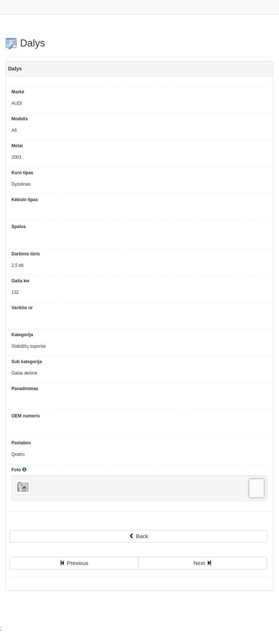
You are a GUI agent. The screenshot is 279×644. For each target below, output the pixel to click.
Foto (19, 470)
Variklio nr (22, 308)
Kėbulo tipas (25, 200)
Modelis (20, 119)
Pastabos (21, 443)
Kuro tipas (22, 173)
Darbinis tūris (26, 254)
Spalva (19, 227)
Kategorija (22, 335)
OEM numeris (26, 416)
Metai (17, 146)
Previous (74, 563)
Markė (18, 92)
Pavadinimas (25, 389)
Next (203, 563)
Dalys (25, 43)
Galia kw (20, 281)
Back (139, 536)
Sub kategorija (27, 362)
